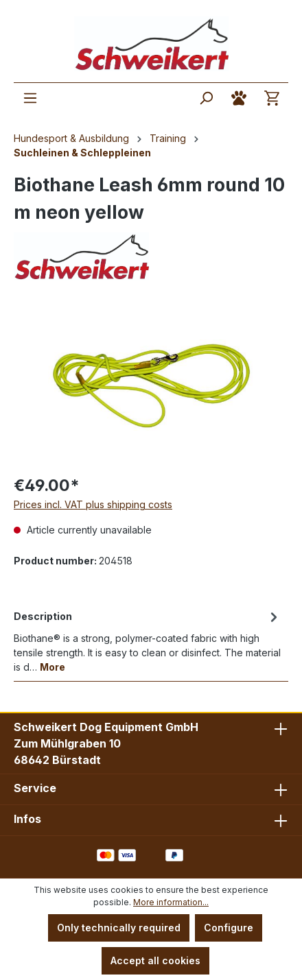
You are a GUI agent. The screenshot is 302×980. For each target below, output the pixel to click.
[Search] (206, 98)
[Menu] (30, 98)
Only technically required (119, 928)
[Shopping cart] (272, 98)
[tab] (148, 641)
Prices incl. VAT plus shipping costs (93, 504)
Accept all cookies (155, 960)
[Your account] (239, 98)
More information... (171, 902)
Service (35, 788)
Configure (229, 928)
